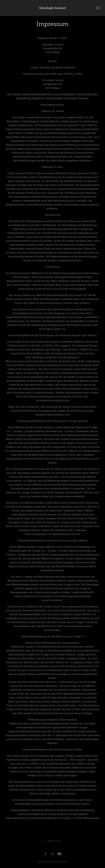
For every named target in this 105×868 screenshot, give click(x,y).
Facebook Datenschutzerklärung (75, 810)
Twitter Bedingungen (87, 818)
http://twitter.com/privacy (60, 794)
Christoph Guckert (52, 8)
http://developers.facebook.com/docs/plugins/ (52, 357)
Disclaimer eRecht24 (43, 810)
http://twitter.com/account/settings (60, 804)
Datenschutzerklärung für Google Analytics (42, 814)
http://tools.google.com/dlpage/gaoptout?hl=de (52, 534)
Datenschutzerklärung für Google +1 (52, 818)
